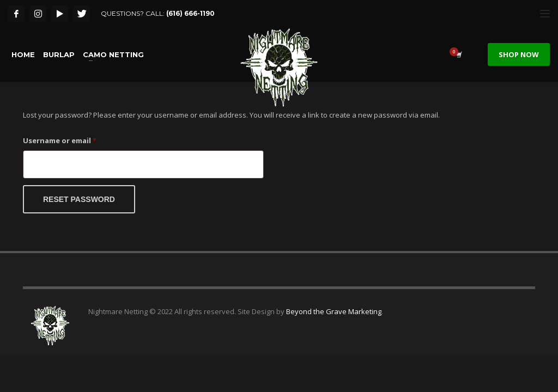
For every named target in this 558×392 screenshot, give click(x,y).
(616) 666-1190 (190, 13)
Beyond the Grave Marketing (334, 311)
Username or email (76, 139)
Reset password (79, 199)
